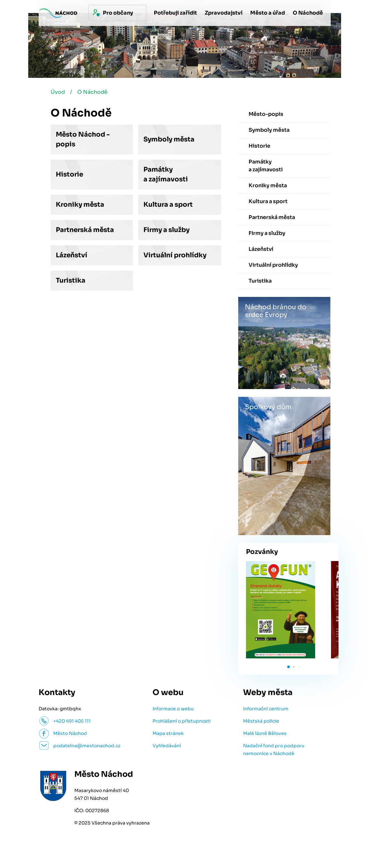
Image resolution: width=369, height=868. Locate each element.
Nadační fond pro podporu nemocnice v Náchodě (274, 750)
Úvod (58, 92)
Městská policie (261, 721)
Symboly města (169, 139)
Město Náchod (70, 733)
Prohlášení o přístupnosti (182, 721)
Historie (69, 174)
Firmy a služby (166, 230)
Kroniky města (80, 205)
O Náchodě (92, 92)
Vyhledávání (167, 746)
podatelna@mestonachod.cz (87, 746)
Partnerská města (85, 230)
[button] (289, 667)
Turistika (71, 281)
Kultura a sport (168, 205)
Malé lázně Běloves (265, 733)
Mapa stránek (168, 733)
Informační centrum (266, 709)
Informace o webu (173, 709)
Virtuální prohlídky (175, 255)
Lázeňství (72, 255)
